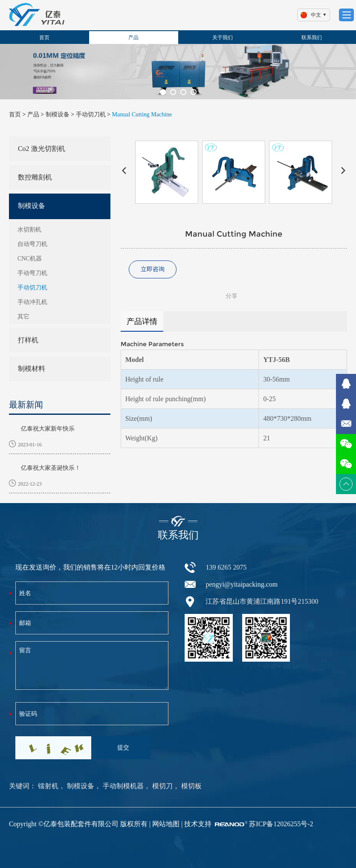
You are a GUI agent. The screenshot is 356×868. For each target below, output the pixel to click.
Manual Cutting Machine (142, 114)
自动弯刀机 (32, 244)
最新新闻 (26, 405)
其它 (23, 317)
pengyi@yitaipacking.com (242, 584)
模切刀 (162, 786)
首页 (44, 38)
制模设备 (58, 114)
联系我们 (312, 38)
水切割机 (29, 230)
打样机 (28, 340)
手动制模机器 (122, 786)
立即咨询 (153, 269)
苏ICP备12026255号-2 (281, 824)
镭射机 (48, 786)
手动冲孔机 (32, 302)
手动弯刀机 (32, 273)
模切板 (191, 786)
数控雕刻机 (35, 177)
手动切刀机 (91, 114)
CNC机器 (30, 259)
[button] (163, 92)
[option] (178, 72)
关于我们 (223, 38)
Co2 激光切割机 (42, 149)
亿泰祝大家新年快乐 (48, 429)
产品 (133, 38)
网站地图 (166, 824)
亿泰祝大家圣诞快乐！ (51, 468)
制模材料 (32, 369)
